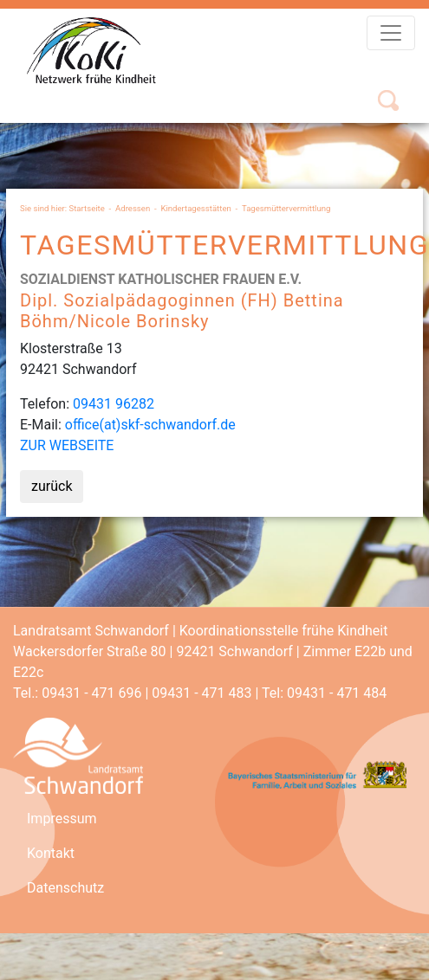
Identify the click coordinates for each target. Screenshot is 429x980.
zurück (52, 486)
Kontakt (51, 853)
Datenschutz (65, 888)
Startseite (87, 208)
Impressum (62, 819)
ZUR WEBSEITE (67, 445)
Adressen (133, 208)
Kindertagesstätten (195, 208)
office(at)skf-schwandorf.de (150, 425)
